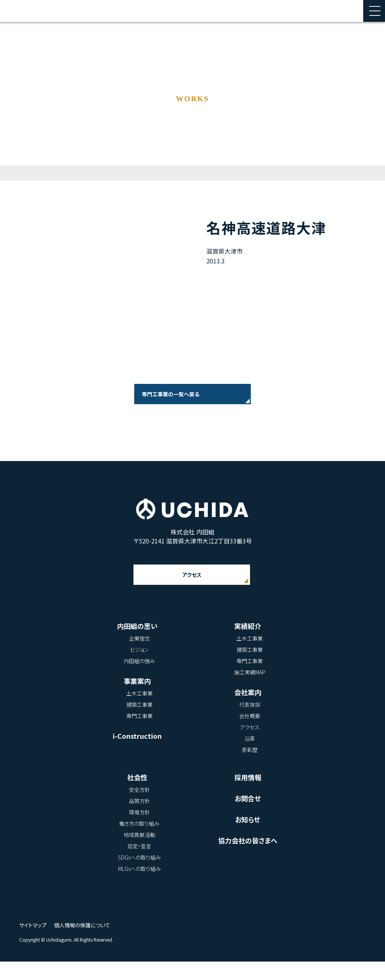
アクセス (192, 593)
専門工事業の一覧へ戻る (171, 394)
